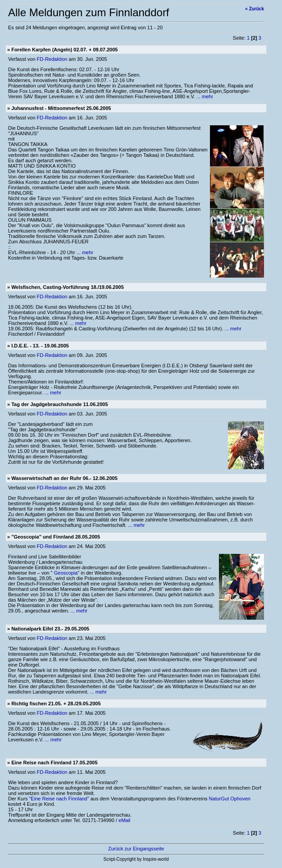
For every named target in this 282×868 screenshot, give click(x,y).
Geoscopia (66, 573)
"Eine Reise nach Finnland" (59, 799)
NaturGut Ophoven (230, 799)
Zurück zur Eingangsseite (136, 849)
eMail (124, 820)
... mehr (205, 96)
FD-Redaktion (52, 59)
